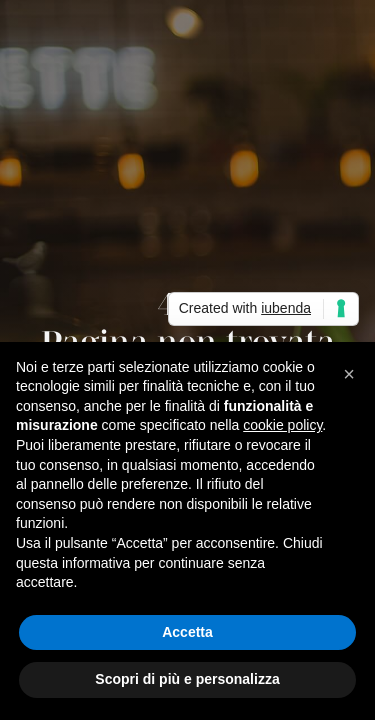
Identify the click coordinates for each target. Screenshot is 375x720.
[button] (349, 374)
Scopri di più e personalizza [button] (187, 679)
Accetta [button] (187, 632)
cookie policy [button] (282, 425)
